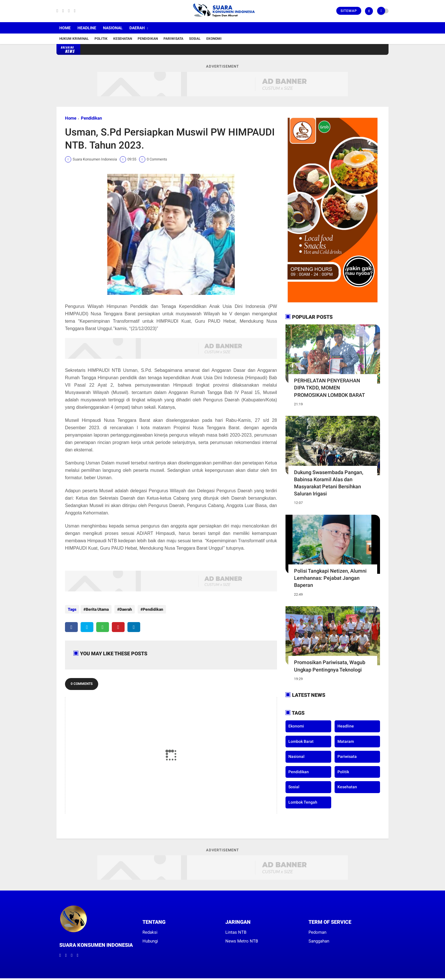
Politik (101, 39)
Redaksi (150, 929)
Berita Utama (97, 609)
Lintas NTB (236, 929)
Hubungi (150, 938)
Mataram (346, 741)
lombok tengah (303, 802)
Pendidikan (148, 39)
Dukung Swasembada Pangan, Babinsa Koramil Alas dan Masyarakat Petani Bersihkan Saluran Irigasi (329, 483)
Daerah (137, 28)
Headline (87, 28)
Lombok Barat (301, 741)
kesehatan (347, 787)
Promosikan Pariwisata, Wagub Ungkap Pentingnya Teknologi (330, 666)
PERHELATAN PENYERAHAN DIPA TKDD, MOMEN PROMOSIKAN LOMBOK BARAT (329, 388)
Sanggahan (319, 938)
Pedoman (317, 929)
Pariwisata (173, 39)
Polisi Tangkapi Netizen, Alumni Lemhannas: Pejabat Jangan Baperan (330, 578)
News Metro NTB (242, 938)
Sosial (195, 39)
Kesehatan (123, 39)
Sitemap (349, 11)
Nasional (113, 28)
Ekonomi (214, 39)
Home (65, 28)
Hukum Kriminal (74, 39)
